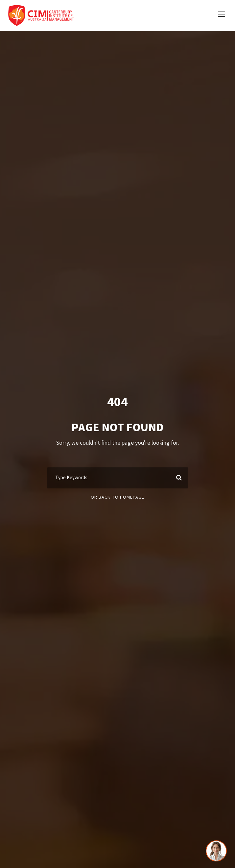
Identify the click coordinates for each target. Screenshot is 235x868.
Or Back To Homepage (117, 497)
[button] (222, 14)
